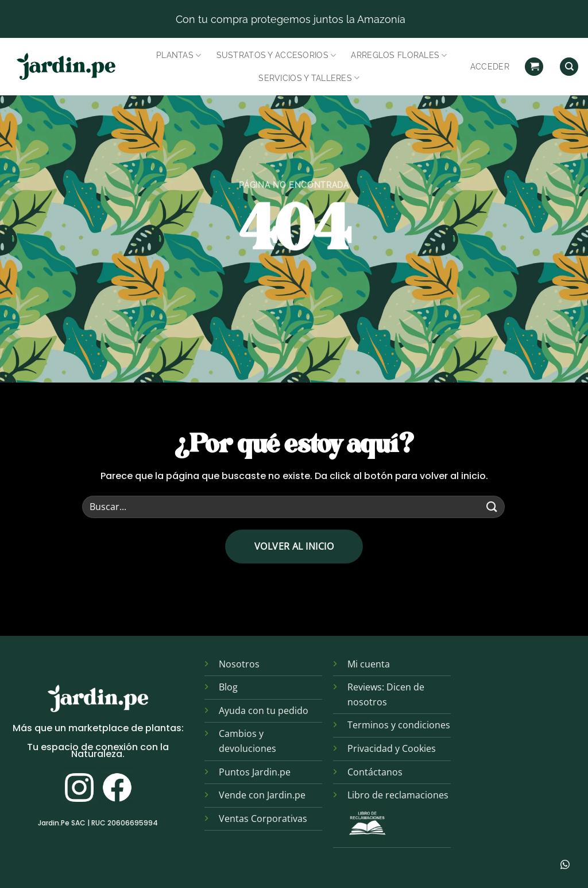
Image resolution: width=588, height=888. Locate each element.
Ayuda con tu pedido (264, 711)
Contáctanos (375, 772)
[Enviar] (492, 507)
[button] (534, 67)
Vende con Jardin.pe (262, 795)
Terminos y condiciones (399, 725)
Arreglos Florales (399, 55)
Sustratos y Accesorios (276, 55)
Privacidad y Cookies (392, 748)
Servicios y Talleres (309, 78)
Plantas (179, 55)
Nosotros (239, 664)
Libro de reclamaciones (398, 795)
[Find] (569, 67)
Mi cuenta (369, 664)
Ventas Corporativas (263, 818)
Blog (228, 687)
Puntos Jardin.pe (255, 772)
